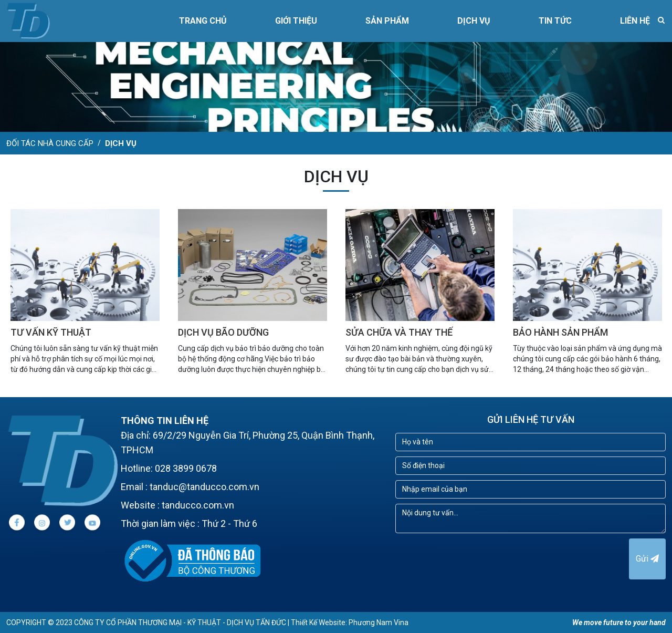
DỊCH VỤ (474, 21)
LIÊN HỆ (635, 21)
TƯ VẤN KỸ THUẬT (51, 332)
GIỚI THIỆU (296, 21)
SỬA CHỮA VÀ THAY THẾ (399, 332)
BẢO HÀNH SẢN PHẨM (560, 332)
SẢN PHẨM (387, 21)
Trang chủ (203, 21)
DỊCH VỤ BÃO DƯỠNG (223, 332)
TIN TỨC (555, 21)
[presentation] (475, 559)
